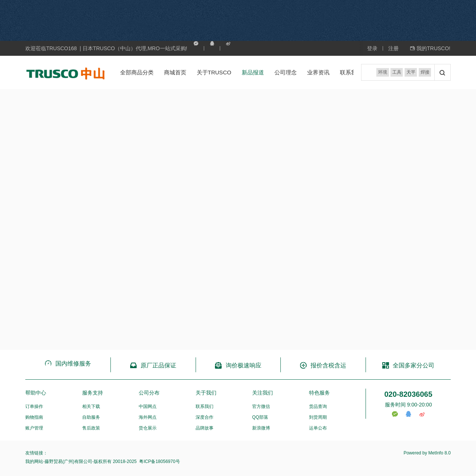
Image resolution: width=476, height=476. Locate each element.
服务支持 (93, 393)
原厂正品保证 (153, 365)
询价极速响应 (238, 365)
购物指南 (34, 417)
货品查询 (318, 406)
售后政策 (91, 428)
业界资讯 (318, 72)
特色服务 (319, 393)
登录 (372, 48)
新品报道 (253, 72)
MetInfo (436, 453)
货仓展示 (148, 428)
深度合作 (205, 417)
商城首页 (175, 72)
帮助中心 (36, 393)
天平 (410, 73)
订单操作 (34, 406)
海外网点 (148, 417)
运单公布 (318, 428)
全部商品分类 (137, 72)
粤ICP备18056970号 (159, 461)
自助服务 (91, 417)
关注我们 (263, 393)
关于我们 (206, 393)
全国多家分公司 (408, 365)
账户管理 (34, 428)
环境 (381, 73)
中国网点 (148, 406)
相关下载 (91, 406)
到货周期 (318, 417)
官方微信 (261, 406)
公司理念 (286, 72)
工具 (396, 73)
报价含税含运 (323, 365)
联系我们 (351, 72)
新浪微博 (261, 428)
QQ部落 (260, 417)
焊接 (425, 73)
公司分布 (149, 393)
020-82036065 (408, 394)
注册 (393, 48)
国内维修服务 (68, 364)
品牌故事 (205, 428)
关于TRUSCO (214, 72)
